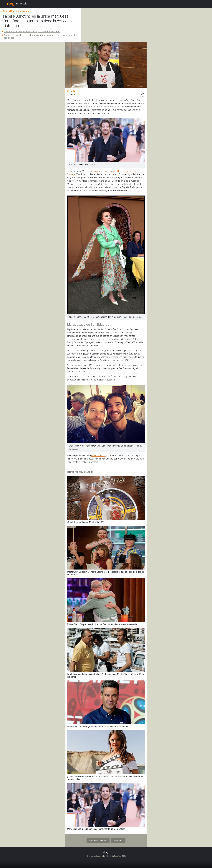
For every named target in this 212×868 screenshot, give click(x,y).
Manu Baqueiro (98, 456)
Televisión (118, 841)
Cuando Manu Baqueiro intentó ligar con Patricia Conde (32, 32)
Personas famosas (98, 841)
